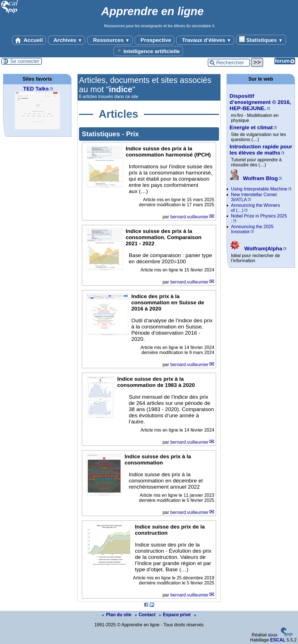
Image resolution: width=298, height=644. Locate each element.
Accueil (29, 40)
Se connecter (25, 61)
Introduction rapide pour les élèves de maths (261, 150)
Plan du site (117, 615)
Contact (146, 615)
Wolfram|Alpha (256, 249)
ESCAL (278, 640)
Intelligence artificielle (148, 51)
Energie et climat (251, 127)
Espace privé (176, 615)
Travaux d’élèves (205, 40)
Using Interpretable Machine (259, 189)
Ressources (110, 40)
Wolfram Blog (254, 178)
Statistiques (261, 40)
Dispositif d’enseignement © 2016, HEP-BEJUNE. (260, 102)
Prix (132, 134)
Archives (67, 40)
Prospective (154, 40)
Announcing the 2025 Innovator (252, 229)
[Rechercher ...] (229, 63)
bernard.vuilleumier (189, 217)
